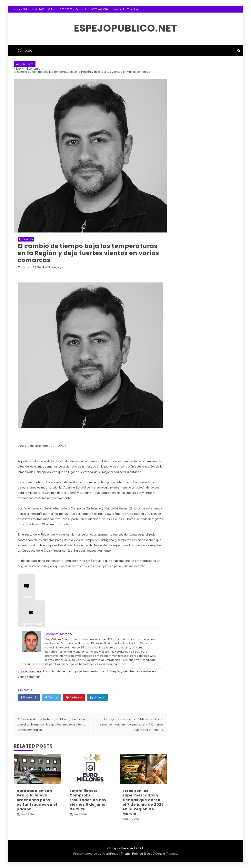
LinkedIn (98, 697)
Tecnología (134, 9)
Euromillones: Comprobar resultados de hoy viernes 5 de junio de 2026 (88, 800)
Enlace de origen (29, 671)
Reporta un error (31, 619)
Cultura (52, 9)
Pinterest (74, 697)
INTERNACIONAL (100, 9)
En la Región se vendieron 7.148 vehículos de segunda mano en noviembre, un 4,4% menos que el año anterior (132, 724)
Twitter (51, 697)
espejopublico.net (125, 28)
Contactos (25, 50)
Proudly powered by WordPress (96, 853)
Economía (82, 9)
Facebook (29, 697)
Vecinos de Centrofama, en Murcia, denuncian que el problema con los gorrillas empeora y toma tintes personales (51, 724)
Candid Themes (166, 853)
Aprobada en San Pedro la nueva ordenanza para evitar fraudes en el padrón (37, 800)
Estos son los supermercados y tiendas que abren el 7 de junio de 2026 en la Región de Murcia (143, 802)
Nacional (119, 9)
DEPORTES (66, 9)
